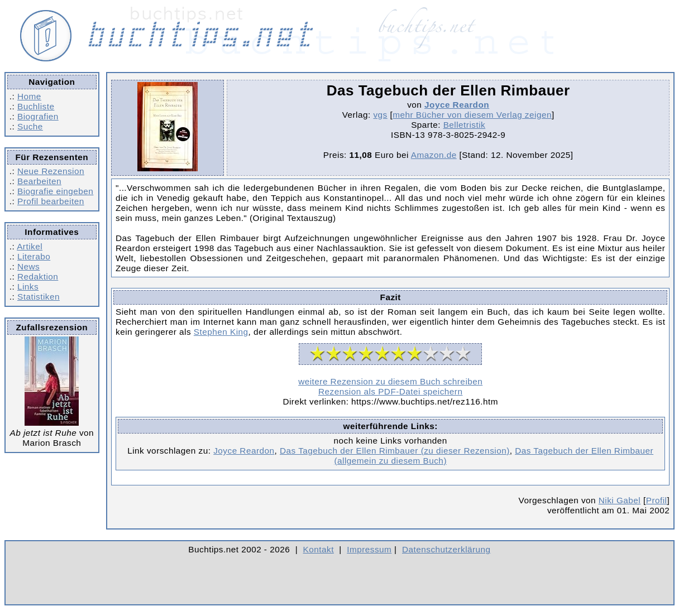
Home (29, 96)
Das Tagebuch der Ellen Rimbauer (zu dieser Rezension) (395, 451)
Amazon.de (434, 155)
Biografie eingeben (55, 191)
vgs (380, 115)
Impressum (369, 549)
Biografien (38, 116)
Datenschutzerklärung (446, 549)
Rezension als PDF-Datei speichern (391, 391)
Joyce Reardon (457, 105)
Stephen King (221, 332)
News (28, 266)
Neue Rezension (51, 171)
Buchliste (36, 106)
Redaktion (38, 276)
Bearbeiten (39, 181)
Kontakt (319, 549)
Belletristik (465, 125)
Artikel (30, 246)
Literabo (34, 256)
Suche (30, 126)
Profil (657, 500)
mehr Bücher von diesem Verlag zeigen (472, 115)
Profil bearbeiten (51, 201)
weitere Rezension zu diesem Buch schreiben (390, 381)
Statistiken (39, 297)
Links (28, 287)
